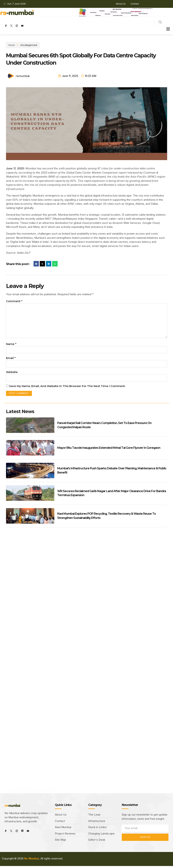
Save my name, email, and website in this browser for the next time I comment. (67, 388)
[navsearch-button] (160, 23)
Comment (14, 301)
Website (12, 374)
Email (11, 359)
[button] (168, 29)
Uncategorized (17, 45)
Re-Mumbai (32, 860)
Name (11, 345)
